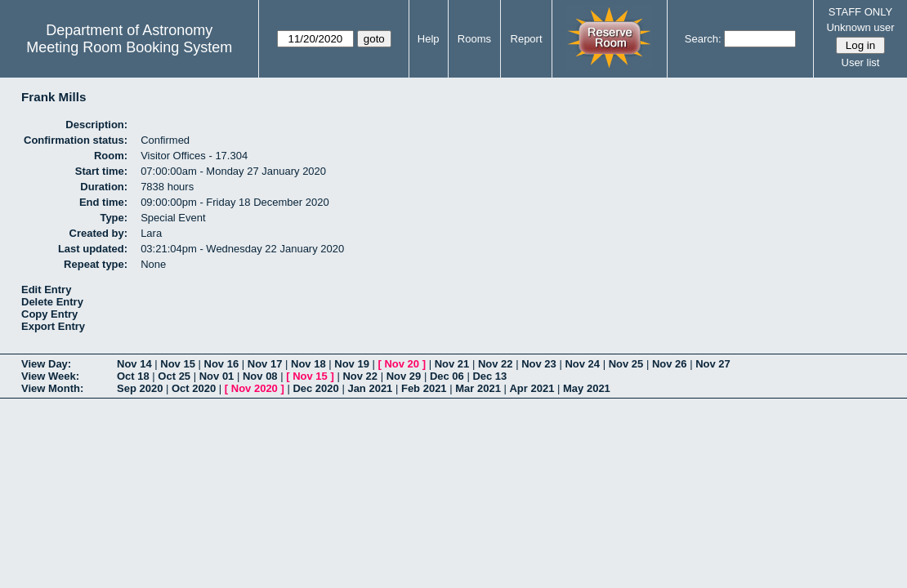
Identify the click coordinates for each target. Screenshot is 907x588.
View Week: (50, 376)
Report (527, 39)
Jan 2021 (370, 388)
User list (861, 62)
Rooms (474, 39)
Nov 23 (539, 364)
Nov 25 (626, 364)
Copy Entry (49, 314)
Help (429, 39)
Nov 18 (308, 364)
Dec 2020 (315, 388)
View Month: (52, 388)
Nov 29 (404, 376)
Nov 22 (496, 364)
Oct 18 (133, 376)
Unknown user (860, 27)
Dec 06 (447, 376)
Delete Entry (52, 302)
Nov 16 (222, 364)
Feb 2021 (424, 388)
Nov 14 (134, 364)
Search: (703, 39)
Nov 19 (352, 364)
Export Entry (53, 326)
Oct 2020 (194, 388)
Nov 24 (582, 364)
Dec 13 (489, 376)
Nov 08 (260, 376)
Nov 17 (265, 364)
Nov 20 (402, 364)
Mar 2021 (478, 388)
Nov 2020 (255, 388)
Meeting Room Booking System (129, 47)
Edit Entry (46, 290)
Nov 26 (670, 364)
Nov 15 (178, 364)
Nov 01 (217, 376)
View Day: (46, 364)
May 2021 (587, 388)
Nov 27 (713, 364)
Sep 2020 (140, 388)
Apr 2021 (532, 388)
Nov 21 (452, 364)
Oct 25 (174, 376)
